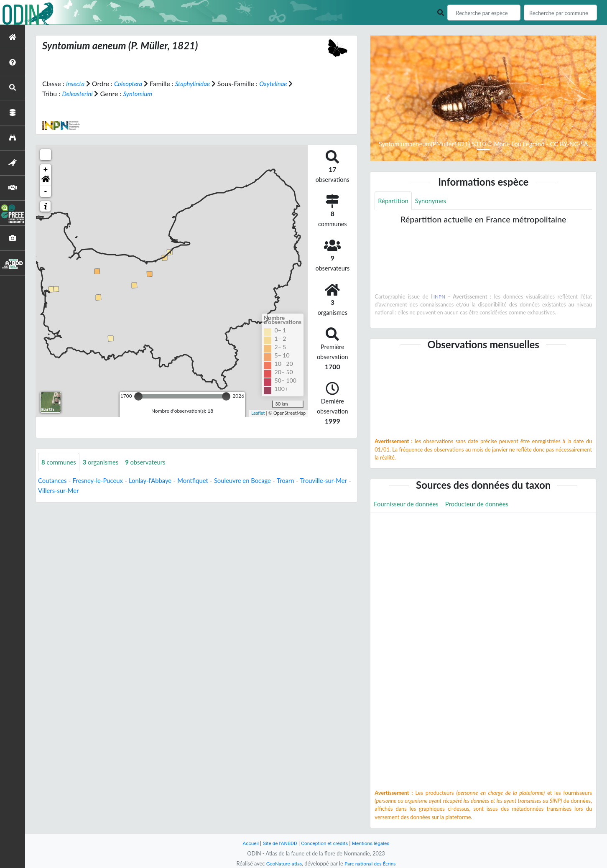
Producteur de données (484, 505)
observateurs (153, 462)
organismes (105, 462)
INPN (440, 297)
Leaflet (258, 413)
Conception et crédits (325, 843)
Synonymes (434, 201)
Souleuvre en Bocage (257, 481)
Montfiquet (204, 481)
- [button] (46, 191)
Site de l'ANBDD (277, 843)
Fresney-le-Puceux (102, 481)
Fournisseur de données (409, 505)
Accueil (246, 843)
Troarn (303, 481)
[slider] (138, 396)
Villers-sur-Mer (89, 491)
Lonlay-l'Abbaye (158, 481)
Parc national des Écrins (372, 863)
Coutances (54, 481)
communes (60, 462)
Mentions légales (375, 843)
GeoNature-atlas (282, 863)
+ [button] (46, 170)
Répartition (394, 201)
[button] (46, 181)
